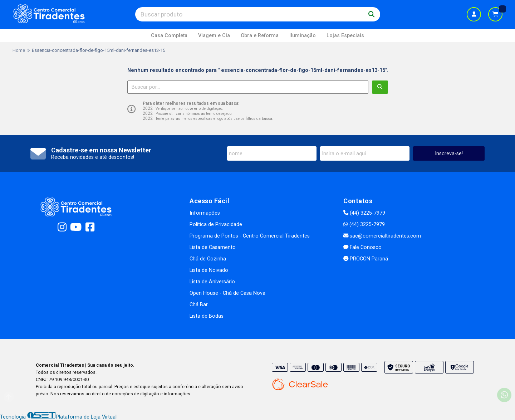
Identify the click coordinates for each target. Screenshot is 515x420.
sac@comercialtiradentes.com (382, 236)
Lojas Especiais (345, 36)
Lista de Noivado (209, 270)
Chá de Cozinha (208, 259)
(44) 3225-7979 (364, 213)
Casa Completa (169, 36)
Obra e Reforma (260, 36)
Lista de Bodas (207, 316)
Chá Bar (199, 305)
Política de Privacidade (216, 224)
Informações (205, 213)
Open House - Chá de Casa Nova (227, 293)
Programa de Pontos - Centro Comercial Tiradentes (250, 236)
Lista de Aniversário (212, 282)
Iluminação (303, 36)
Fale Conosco (362, 247)
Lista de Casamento (213, 247)
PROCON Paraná (366, 259)
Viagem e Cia (214, 36)
